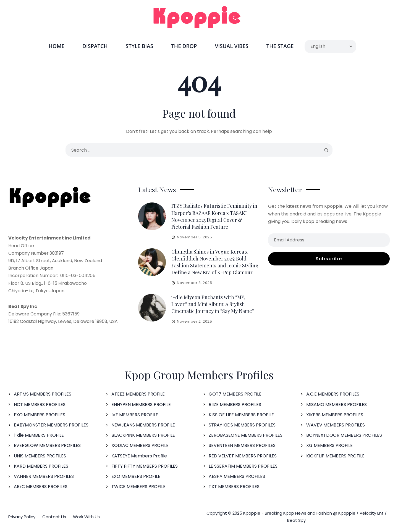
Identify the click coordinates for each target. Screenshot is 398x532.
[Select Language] (330, 46)
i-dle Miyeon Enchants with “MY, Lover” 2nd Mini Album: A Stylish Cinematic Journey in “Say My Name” (213, 304)
